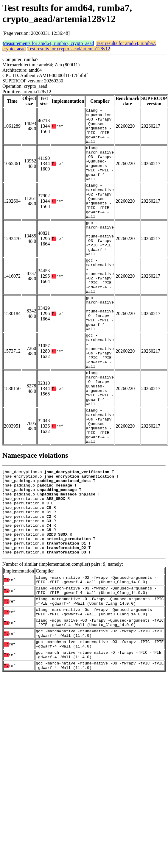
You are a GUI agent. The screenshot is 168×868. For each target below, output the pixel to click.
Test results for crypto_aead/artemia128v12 (69, 49)
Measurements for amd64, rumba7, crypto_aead (48, 43)
